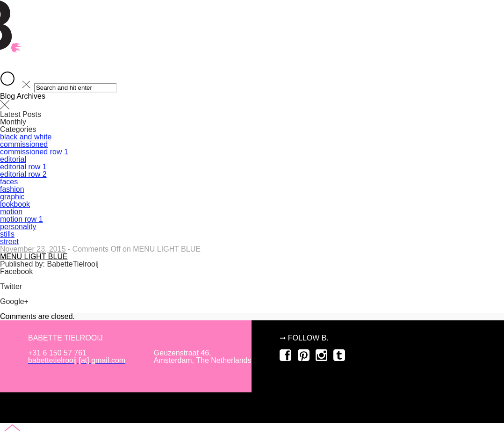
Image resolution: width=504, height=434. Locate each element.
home (252, 164)
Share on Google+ (30, 309)
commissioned (252, 243)
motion (252, 269)
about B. (252, 191)
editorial (252, 217)
